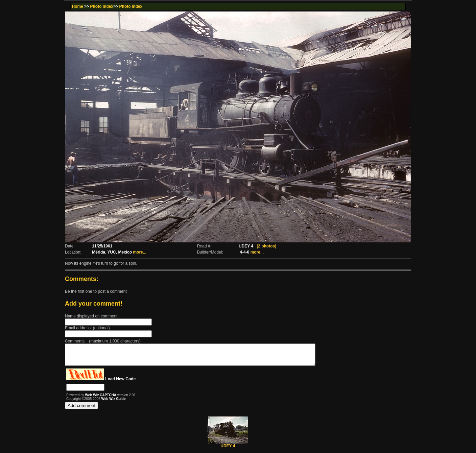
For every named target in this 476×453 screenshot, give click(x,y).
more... (139, 252)
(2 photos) (266, 246)
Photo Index (102, 6)
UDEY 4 (228, 448)
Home (77, 6)
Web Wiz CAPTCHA (101, 399)
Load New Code (120, 383)
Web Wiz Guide (114, 403)
